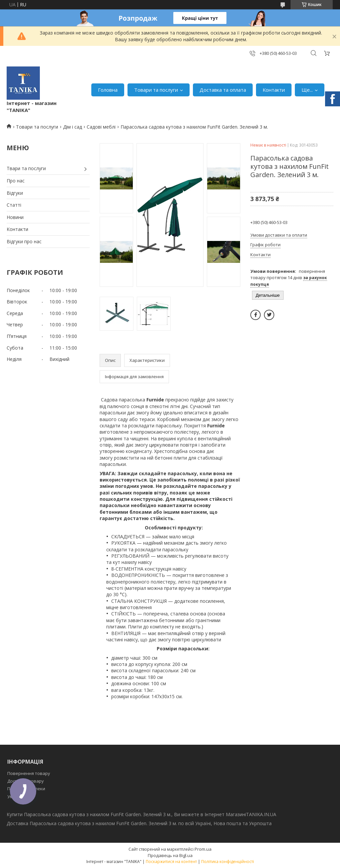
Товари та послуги (156, 90)
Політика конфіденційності (228, 862)
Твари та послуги (26, 168)
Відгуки (15, 193)
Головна (108, 90)
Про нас (16, 181)
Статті (14, 205)
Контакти (274, 90)
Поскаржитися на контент (171, 862)
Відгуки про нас (24, 241)
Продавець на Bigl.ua (170, 855)
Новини (15, 217)
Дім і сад (73, 127)
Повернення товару (29, 773)
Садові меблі (101, 127)
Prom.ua (203, 849)
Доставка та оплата (223, 90)
